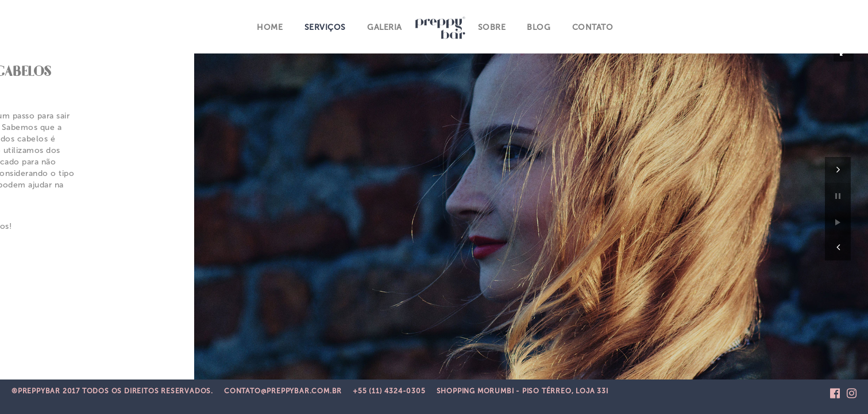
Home (270, 26)
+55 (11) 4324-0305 (389, 391)
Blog (537, 26)
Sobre (490, 26)
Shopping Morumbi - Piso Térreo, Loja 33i (522, 391)
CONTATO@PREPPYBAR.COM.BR (283, 391)
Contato (591, 26)
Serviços (325, 26)
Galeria (384, 26)
